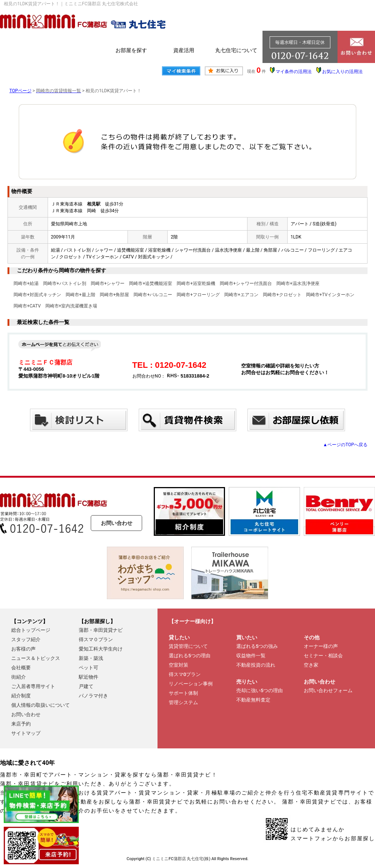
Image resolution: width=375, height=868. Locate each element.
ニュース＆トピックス (36, 658)
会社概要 (21, 668)
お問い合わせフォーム (328, 690)
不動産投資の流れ (256, 665)
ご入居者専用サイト (33, 686)
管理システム (183, 702)
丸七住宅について (236, 50)
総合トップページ (31, 630)
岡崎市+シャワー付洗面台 (246, 283)
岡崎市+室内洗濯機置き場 (71, 306)
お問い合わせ (117, 523)
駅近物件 (88, 677)
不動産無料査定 (253, 700)
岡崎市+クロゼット (282, 295)
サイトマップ (26, 733)
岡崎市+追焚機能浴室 (151, 283)
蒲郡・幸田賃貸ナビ (101, 630)
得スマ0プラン (185, 674)
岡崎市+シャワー (108, 283)
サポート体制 (183, 693)
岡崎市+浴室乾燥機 (196, 283)
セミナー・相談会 (323, 656)
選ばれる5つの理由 (190, 656)
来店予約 (21, 724)
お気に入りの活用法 (342, 72)
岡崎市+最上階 (80, 295)
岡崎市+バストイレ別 (65, 283)
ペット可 (88, 668)
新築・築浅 (91, 658)
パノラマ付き (93, 696)
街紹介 (19, 677)
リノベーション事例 (191, 684)
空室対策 (178, 665)
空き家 (311, 665)
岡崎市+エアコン (241, 295)
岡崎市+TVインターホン (330, 295)
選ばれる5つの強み (257, 646)
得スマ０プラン (96, 639)
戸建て (86, 686)
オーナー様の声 (321, 646)
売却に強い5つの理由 (259, 690)
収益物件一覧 (251, 656)
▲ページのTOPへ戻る (345, 445)
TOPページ (20, 91)
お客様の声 (23, 649)
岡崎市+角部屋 (115, 295)
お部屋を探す (131, 50)
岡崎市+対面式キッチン (37, 295)
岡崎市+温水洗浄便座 (298, 283)
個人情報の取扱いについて (40, 705)
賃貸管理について (188, 646)
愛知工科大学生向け (101, 649)
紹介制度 (21, 696)
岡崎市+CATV (27, 306)
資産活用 (184, 50)
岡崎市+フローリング (198, 295)
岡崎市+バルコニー (153, 295)
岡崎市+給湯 (26, 283)
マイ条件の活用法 (294, 72)
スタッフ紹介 (26, 639)
